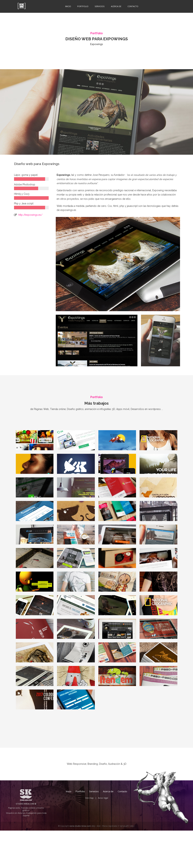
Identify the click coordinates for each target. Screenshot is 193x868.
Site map (89, 835)
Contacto (132, 6)
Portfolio (82, 6)
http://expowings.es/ (30, 215)
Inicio (67, 6)
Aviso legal (103, 835)
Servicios (99, 6)
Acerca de (115, 6)
